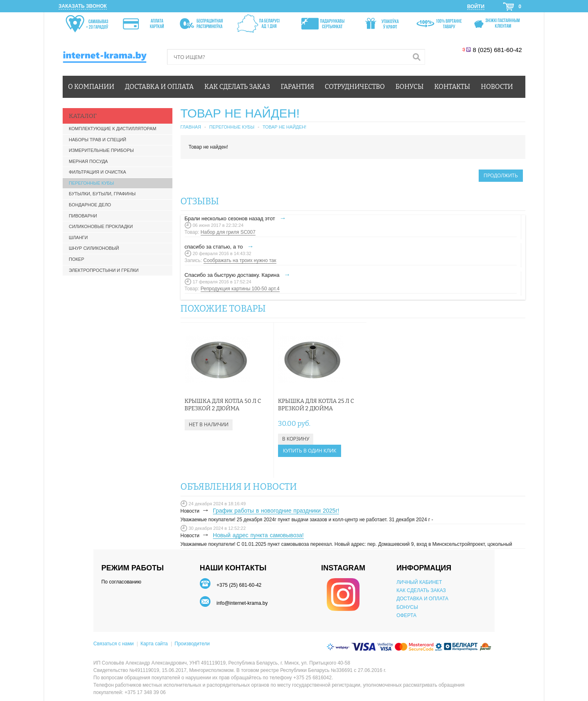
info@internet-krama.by (242, 603)
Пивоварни (83, 216)
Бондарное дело (90, 205)
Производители (192, 644)
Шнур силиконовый (94, 248)
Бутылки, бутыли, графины (102, 194)
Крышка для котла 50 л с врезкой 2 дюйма (223, 405)
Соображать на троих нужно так (240, 260)
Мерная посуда (88, 161)
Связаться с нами (113, 644)
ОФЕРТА (406, 615)
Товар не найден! (284, 127)
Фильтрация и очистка (97, 172)
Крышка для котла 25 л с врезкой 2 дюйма (309, 405)
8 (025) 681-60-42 (498, 50)
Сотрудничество (355, 87)
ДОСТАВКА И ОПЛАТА (422, 599)
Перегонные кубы (91, 183)
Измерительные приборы (101, 150)
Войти (476, 7)
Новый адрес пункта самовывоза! (258, 535)
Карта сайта (154, 644)
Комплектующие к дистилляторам (113, 129)
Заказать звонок (83, 6)
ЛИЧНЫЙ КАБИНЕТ (419, 582)
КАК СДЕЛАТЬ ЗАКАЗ (421, 590)
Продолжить (501, 175)
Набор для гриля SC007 (228, 232)
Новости (497, 87)
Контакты (452, 87)
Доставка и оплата (159, 87)
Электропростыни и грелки (104, 270)
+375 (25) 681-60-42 (239, 585)
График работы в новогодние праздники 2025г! (276, 511)
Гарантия (298, 87)
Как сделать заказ (237, 87)
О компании (91, 87)
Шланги (78, 237)
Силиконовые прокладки (101, 226)
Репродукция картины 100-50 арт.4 (240, 289)
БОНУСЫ (407, 607)
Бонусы (410, 87)
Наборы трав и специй (97, 140)
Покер (77, 259)
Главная (191, 127)
